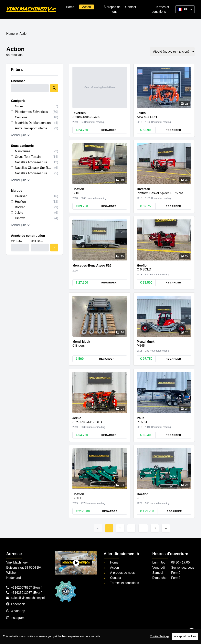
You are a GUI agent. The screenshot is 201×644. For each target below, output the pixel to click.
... (143, 528)
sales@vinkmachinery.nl (28, 598)
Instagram (15, 618)
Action (87, 7)
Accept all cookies (185, 636)
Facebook (16, 604)
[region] (100, 636)
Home (70, 7)
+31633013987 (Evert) (27, 593)
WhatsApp (16, 611)
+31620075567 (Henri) (27, 588)
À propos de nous (122, 573)
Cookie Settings (160, 636)
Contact (131, 7)
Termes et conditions (125, 583)
